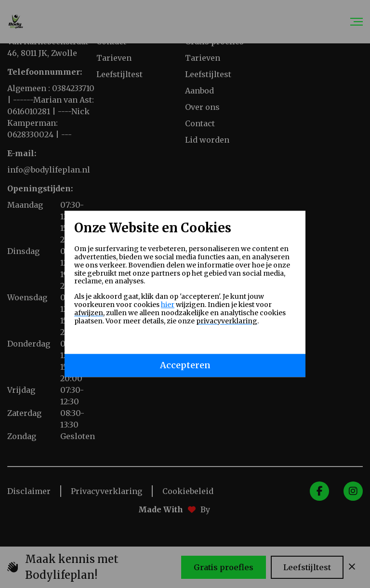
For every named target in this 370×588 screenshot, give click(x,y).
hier (168, 305)
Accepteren (185, 366)
